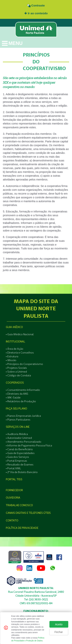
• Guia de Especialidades (20, 453)
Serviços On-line (18, 427)
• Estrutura (12, 356)
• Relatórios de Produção (21, 401)
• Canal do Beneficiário (19, 449)
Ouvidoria (13, 498)
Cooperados (15, 383)
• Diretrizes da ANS (17, 394)
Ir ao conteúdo (36, 13)
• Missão (11, 360)
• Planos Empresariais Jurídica (23, 416)
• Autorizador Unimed (19, 438)
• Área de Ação (14, 349)
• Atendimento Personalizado (24, 442)
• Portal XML (13, 468)
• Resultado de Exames (20, 464)
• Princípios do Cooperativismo (24, 364)
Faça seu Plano (16, 409)
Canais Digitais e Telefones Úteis (28, 513)
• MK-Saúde (13, 397)
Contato (12, 520)
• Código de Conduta (18, 375)
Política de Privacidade (22, 528)
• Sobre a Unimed (16, 372)
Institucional (15, 342)
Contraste (36, 5)
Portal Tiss (14, 479)
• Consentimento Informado (23, 390)
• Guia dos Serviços (17, 457)
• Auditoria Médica (17, 434)
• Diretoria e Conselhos (20, 353)
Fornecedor (14, 490)
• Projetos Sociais (16, 368)
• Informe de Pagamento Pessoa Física (29, 445)
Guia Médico (14, 327)
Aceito (59, 624)
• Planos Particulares (18, 420)
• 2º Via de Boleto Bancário (22, 472)
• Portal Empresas (16, 461)
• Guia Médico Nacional (20, 334)
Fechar (59, 632)
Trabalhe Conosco (19, 505)
